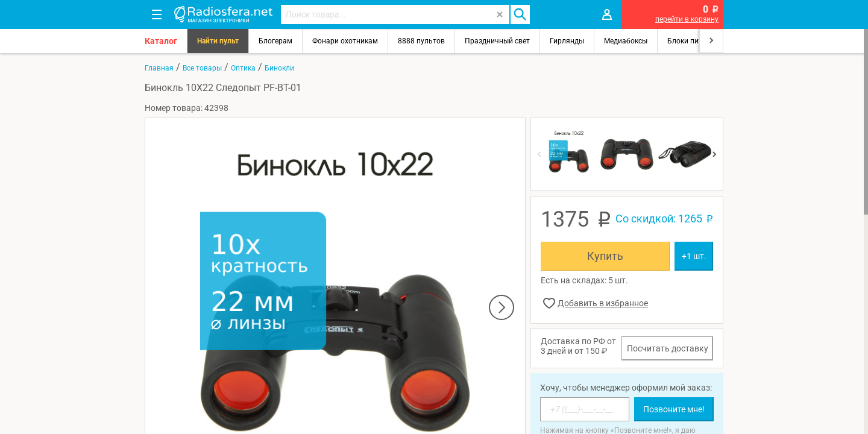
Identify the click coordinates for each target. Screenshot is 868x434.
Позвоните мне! (674, 409)
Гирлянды (567, 41)
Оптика (243, 68)
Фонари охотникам (345, 41)
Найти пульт (218, 41)
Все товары (202, 68)
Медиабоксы (626, 41)
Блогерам (275, 41)
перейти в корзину (687, 19)
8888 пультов (421, 41)
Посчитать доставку (668, 348)
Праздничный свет (497, 41)
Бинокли (279, 68)
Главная (159, 68)
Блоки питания (693, 41)
